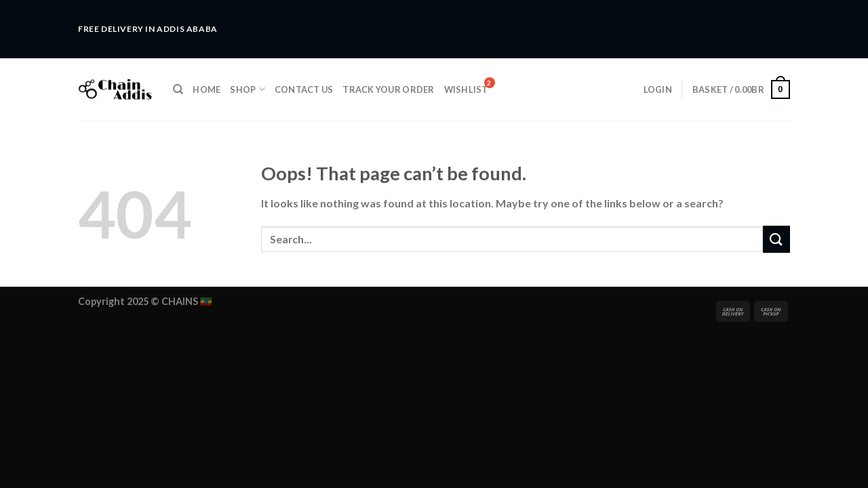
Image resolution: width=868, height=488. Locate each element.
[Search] (178, 89)
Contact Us (304, 89)
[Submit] (776, 239)
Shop (247, 89)
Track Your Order (388, 89)
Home (206, 89)
